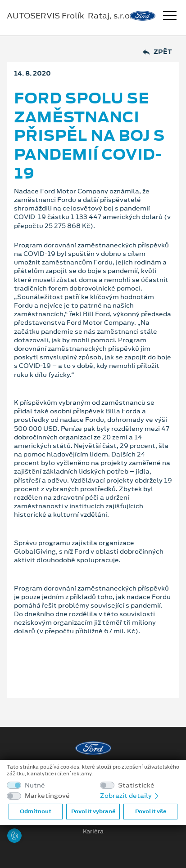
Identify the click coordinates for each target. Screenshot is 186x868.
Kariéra (93, 832)
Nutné (35, 785)
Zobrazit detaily (130, 796)
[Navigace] (170, 17)
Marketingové (47, 796)
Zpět (157, 52)
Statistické (136, 785)
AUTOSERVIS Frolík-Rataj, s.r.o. (69, 16)
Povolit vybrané (93, 811)
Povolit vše (151, 811)
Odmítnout (36, 811)
